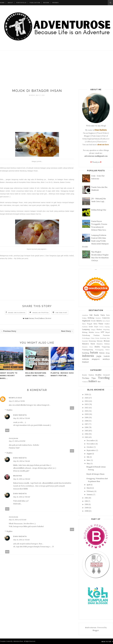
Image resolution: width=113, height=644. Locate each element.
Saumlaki (85, 341)
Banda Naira (99, 315)
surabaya (106, 359)
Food (37, 318)
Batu (108, 315)
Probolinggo (86, 338)
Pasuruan (106, 335)
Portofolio (21, 3)
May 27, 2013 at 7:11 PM (17, 401)
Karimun (85, 327)
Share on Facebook (17, 313)
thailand (85, 362)
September (91, 450)
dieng (108, 353)
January (90, 495)
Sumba (97, 347)
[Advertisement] (56, 70)
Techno (86, 378)
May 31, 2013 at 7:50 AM (22, 497)
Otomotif (106, 375)
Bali (91, 315)
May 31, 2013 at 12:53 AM (17, 520)
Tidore (107, 350)
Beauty (85, 375)
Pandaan (97, 335)
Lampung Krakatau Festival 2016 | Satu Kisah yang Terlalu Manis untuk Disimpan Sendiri (95, 241)
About (10, 3)
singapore (96, 359)
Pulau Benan (95, 338)
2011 (86, 501)
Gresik (93, 321)
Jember (107, 324)
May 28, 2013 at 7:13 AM (21, 418)
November (91, 444)
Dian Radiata (20, 415)
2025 (87, 398)
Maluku (91, 332)
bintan (102, 353)
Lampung (86, 329)
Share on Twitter (41, 313)
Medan (97, 332)
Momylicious (15, 398)
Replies (9, 410)
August (89, 454)
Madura (99, 329)
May (88, 463)
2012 (86, 498)
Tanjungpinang (88, 350)
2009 (87, 508)
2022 (87, 408)
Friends (55, 3)
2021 (86, 411)
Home (2, 3)
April (88, 485)
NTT (102, 332)
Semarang (92, 341)
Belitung (91, 318)
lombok (107, 356)
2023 (87, 404)
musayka (18, 476)
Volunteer (85, 382)
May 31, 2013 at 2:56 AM (22, 479)
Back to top (107, 642)
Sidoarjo (100, 341)
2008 (87, 511)
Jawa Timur (98, 324)
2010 (86, 504)
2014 (86, 434)
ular (99, 382)
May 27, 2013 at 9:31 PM (17, 441)
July (88, 457)
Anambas (85, 315)
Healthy (98, 375)
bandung (86, 353)
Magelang (106, 330)
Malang (85, 332)
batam (31, 318)
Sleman (107, 341)
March (89, 488)
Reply (72, 408)
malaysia (86, 359)
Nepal (108, 332)
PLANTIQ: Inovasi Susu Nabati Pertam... (62, 374)
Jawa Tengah (87, 324)
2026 (87, 394)
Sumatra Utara (87, 347)
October (90, 447)
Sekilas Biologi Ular (99, 210)
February (90, 491)
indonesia (88, 356)
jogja (99, 356)
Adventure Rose (18, 641)
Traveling (104, 378)
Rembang (103, 338)
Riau (108, 338)
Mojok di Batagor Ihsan (95, 474)
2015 (86, 431)
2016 (86, 427)
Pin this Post (61, 313)
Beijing (84, 318)
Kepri (96, 327)
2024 (87, 401)
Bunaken (98, 318)
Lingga (93, 330)
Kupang (107, 327)
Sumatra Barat (89, 344)
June (88, 460)
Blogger (96, 630)
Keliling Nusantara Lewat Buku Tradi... (36, 374)
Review (46, 3)
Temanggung (99, 350)
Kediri (91, 327)
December (91, 440)
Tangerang (106, 347)
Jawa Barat (106, 321)
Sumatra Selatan (103, 344)
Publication (35, 3)
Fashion (91, 375)
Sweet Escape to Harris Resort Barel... (9, 376)
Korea (101, 327)
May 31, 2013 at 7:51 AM (21, 540)
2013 (86, 437)
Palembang (86, 335)
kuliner (42, 318)
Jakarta (99, 321)
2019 (86, 417)
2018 (86, 421)
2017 (86, 424)
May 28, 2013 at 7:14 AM (21, 461)
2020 (87, 414)
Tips (94, 378)
